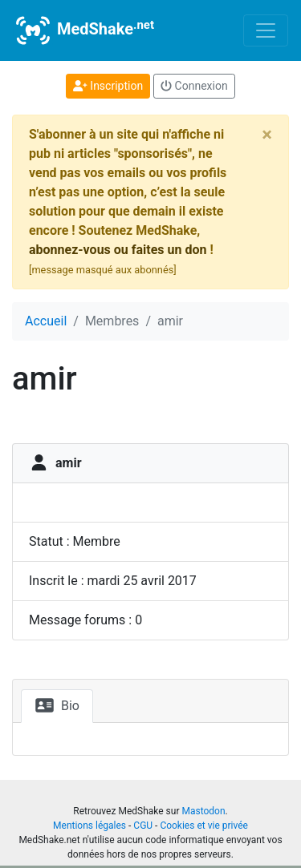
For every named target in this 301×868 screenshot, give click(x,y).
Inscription (108, 86)
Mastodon (203, 811)
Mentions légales (89, 826)
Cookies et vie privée (204, 826)
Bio (57, 705)
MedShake (83, 30)
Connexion (194, 86)
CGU (143, 826)
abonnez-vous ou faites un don (118, 250)
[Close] (267, 135)
